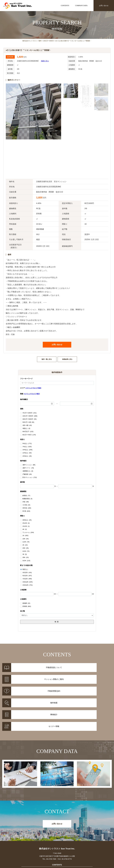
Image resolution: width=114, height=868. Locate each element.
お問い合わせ (104, 6)
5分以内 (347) (27, 576)
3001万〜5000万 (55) (30, 419)
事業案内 (16, 742)
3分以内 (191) (27, 573)
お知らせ (88, 832)
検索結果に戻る (67, 359)
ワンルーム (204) (28, 533)
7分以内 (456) (27, 579)
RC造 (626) (26, 511)
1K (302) (25, 536)
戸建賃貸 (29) (27, 474)
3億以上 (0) (26, 429)
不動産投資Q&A (57, 838)
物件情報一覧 (26, 832)
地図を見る (45, 61)
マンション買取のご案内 (57, 835)
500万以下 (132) (28, 432)
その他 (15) (26, 505)
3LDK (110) (26, 561)
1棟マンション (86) (29, 465)
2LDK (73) (26, 551)
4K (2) (25, 529)
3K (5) (25, 554)
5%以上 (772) (27, 444)
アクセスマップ (89, 742)
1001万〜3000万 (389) (30, 416)
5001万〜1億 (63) (28, 422)
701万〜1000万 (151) (30, 413)
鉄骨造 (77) (26, 496)
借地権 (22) (26, 603)
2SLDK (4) (26, 523)
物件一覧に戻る (47, 359)
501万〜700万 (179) (29, 435)
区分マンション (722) (30, 478)
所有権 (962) (27, 606)
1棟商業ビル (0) (28, 471)
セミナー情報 (88, 835)
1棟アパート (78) (28, 468)
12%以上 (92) (27, 453)
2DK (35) (26, 548)
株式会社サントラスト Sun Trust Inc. (57, 810)
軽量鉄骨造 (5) (27, 499)
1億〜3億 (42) (27, 425)
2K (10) (25, 545)
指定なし (25, 569)
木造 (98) (26, 502)
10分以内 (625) (27, 582)
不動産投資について (57, 832)
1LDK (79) (26, 542)
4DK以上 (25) (27, 520)
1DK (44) (26, 539)
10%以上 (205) (27, 450)
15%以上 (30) (27, 456)
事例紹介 (26, 835)
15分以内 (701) (27, 585)
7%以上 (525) (27, 447)
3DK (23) (26, 558)
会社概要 (52, 742)
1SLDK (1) (26, 526)
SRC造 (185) (27, 508)
